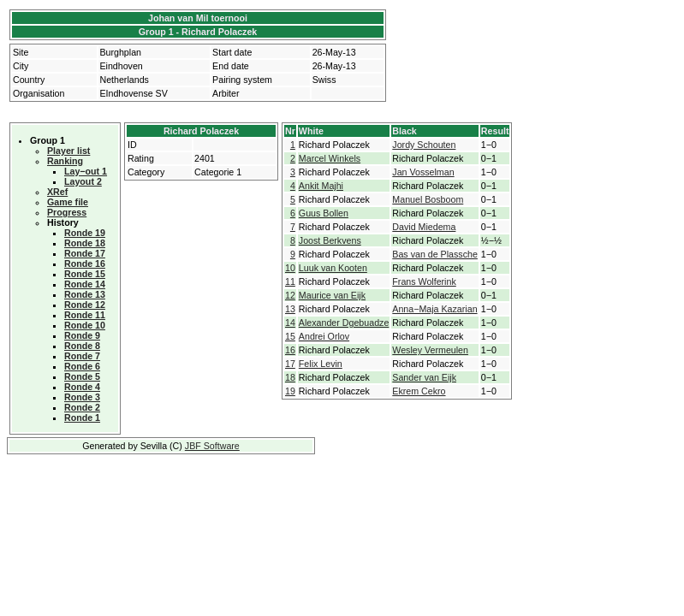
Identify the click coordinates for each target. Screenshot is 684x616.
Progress (67, 212)
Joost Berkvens (330, 240)
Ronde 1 (82, 418)
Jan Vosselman (423, 172)
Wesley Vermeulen (430, 350)
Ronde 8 (82, 346)
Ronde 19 (85, 233)
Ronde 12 (85, 305)
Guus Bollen (324, 213)
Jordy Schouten (424, 145)
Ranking (65, 161)
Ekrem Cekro (419, 391)
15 (290, 336)
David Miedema (424, 227)
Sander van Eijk (424, 377)
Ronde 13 (85, 294)
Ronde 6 (82, 366)
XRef (57, 192)
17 (290, 364)
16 (290, 350)
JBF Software (212, 446)
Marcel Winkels (330, 158)
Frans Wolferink (424, 281)
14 (290, 323)
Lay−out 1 (86, 171)
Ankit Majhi (321, 186)
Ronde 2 (82, 407)
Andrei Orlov (324, 336)
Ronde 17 (85, 253)
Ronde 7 (82, 356)
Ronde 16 (85, 264)
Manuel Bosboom (428, 199)
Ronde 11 (85, 315)
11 (290, 281)
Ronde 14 (85, 284)
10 (290, 268)
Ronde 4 (82, 387)
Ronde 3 (82, 397)
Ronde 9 (82, 335)
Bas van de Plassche (435, 254)
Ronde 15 (85, 274)
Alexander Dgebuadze (344, 323)
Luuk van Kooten (333, 268)
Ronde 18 (85, 243)
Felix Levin (321, 364)
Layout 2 (83, 181)
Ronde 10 (85, 325)
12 (290, 295)
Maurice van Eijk (332, 295)
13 (290, 309)
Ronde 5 (82, 376)
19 (290, 391)
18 (290, 377)
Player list (68, 151)
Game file (68, 202)
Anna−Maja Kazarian (434, 309)
